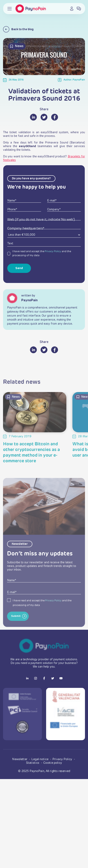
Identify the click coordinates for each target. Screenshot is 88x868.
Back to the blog (18, 29)
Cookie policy (53, 763)
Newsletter (20, 759)
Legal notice (40, 759)
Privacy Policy (53, 251)
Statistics (33, 763)
